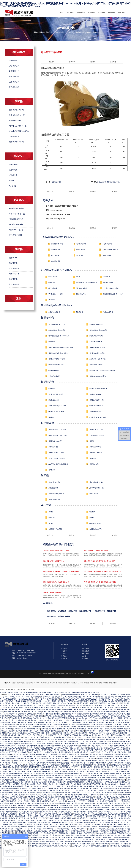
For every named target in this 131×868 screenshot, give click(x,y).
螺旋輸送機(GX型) (95, 394)
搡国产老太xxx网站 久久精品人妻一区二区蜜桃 (69, 750)
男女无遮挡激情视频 (53, 839)
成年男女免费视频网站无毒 (33, 703)
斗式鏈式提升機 (108, 312)
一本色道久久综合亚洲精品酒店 (106, 801)
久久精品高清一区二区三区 (97, 818)
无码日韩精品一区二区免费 (50, 773)
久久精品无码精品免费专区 (34, 716)
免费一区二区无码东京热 (32, 773)
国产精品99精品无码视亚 (23, 771)
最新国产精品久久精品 (111, 773)
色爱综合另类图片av (67, 818)
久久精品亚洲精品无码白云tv (14, 782)
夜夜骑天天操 (62, 701)
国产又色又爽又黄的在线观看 (75, 744)
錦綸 (92, 683)
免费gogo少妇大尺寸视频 (35, 746)
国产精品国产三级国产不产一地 (61, 846)
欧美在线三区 (77, 844)
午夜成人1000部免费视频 (116, 756)
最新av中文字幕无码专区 (33, 765)
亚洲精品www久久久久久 (48, 769)
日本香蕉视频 (32, 822)
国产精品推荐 (21, 831)
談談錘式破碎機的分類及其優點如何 (56, 582)
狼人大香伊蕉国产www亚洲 (54, 746)
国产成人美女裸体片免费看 (106, 822)
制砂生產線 (52, 518)
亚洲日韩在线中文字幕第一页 (69, 833)
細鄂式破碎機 (53, 277)
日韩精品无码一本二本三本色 (61, 844)
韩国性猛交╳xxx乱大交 (80, 727)
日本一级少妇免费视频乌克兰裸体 (72, 773)
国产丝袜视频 (71, 705)
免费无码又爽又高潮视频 (114, 722)
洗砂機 (51, 523)
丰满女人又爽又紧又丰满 (120, 720)
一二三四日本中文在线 (75, 722)
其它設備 (12, 186)
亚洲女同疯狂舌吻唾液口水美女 (117, 733)
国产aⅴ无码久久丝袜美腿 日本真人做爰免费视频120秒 (27, 727)
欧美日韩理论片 (19, 833)
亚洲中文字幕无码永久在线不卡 (61, 765)
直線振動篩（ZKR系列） (97, 430)
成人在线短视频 (108, 835)
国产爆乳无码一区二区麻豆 (108, 795)
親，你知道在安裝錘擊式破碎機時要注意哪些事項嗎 (103, 572)
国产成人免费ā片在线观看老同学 (99, 769)
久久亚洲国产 (61, 782)
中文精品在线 (54, 805)
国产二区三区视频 (53, 699)
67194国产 (77, 842)
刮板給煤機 (52, 342)
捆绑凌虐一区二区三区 (71, 710)
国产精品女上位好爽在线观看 (62, 814)
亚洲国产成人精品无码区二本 (79, 835)
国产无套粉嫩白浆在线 (89, 842)
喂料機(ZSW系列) (16, 235)
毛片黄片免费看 (95, 820)
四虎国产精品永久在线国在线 (44, 748)
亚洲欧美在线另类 (87, 767)
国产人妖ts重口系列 (35, 810)
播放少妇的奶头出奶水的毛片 (17, 793)
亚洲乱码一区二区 (100, 752)
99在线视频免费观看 (50, 701)
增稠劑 (106, 683)
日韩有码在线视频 (110, 729)
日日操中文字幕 (123, 718)
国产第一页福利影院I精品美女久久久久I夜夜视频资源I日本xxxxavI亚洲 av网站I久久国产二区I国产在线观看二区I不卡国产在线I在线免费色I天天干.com (65, 5)
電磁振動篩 (52, 470)
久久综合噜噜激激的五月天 (31, 729)
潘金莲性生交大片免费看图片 (55, 720)
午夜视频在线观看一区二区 (36, 816)
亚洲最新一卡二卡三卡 (19, 763)
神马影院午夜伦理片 (82, 703)
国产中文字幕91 (91, 731)
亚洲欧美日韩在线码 (79, 735)
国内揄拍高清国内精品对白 (27, 799)
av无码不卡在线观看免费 (42, 731)
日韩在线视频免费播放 (118, 716)
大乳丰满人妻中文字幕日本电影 (100, 720)
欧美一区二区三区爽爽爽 (88, 833)
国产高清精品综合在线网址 (62, 803)
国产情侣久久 (50, 761)
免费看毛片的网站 (67, 748)
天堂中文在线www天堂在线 (44, 724)
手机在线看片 (13, 724)
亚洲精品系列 (7, 786)
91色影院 (41, 720)
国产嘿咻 (92, 724)
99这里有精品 (126, 748)
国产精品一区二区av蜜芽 (24, 731)
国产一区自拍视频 (19, 820)
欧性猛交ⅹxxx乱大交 (102, 797)
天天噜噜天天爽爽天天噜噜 (71, 695)
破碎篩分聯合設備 (95, 523)
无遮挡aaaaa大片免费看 (116, 763)
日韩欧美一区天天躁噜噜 (100, 827)
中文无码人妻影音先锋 (60, 756)
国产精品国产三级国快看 (100, 846)
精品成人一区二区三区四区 (24, 825)
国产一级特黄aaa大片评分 (74, 776)
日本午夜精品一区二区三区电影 (52, 733)
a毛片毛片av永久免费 (96, 718)
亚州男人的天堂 (65, 805)
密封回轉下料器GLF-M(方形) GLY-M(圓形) (102, 370)
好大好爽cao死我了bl (19, 739)
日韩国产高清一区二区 (16, 710)
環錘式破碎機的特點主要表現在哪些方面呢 (100, 561)
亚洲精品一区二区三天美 (17, 818)
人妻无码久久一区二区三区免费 (102, 746)
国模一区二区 (100, 825)
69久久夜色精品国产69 (65, 837)
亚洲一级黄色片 (10, 731)
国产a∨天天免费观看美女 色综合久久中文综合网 (68, 771)
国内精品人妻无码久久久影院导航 (115, 776)
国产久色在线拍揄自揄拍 (66, 703)
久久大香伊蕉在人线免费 (95, 735)
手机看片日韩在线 (45, 737)
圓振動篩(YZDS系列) (96, 453)
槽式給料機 (52, 300)
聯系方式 (72, 62)
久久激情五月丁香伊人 (12, 752)
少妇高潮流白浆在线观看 (11, 767)
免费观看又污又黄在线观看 (80, 788)
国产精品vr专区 (84, 707)
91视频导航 (41, 839)
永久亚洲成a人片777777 (79, 829)
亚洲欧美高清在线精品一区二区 (31, 784)
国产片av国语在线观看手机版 (77, 729)
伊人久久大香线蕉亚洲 (68, 839)
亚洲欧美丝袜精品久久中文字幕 (64, 724)
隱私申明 (64, 654)
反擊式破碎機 (14, 268)
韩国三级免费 (112, 752)
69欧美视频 (69, 842)
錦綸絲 (87, 683)
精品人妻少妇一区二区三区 (105, 786)
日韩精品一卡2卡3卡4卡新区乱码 (108, 731)
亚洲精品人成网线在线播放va (60, 790)
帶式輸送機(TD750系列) (56, 294)
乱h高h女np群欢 (42, 820)
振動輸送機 (13, 170)
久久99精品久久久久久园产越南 (83, 752)
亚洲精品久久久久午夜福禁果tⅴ (31, 788)
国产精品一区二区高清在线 (34, 759)
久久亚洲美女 (90, 771)
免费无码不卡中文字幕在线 (102, 805)
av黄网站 (81, 712)
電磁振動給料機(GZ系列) (97, 347)
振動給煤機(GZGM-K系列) (98, 376)
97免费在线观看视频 (10, 699)
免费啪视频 (94, 701)
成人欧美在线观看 (93, 831)
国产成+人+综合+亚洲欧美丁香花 (99, 808)
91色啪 (123, 712)
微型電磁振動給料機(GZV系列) (58, 353)
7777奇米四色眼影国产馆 (80, 714)
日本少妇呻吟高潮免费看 (61, 737)
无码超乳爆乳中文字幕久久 (22, 786)
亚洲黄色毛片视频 (6, 820)
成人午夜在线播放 (35, 752)
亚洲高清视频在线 (65, 752)
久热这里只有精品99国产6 (114, 825)
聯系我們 (121, 13)
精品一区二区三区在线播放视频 (93, 697)
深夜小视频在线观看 (109, 778)
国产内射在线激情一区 (117, 727)
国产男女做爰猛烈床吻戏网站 (13, 773)
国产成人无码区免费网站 (113, 782)
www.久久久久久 (18, 765)
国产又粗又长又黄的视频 (90, 695)
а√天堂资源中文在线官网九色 (13, 703)
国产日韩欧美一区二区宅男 (22, 695)
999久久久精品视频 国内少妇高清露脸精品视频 (82, 780)
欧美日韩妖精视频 (82, 724)
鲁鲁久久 (78, 797)
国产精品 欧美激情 (111, 718)
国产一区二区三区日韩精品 (79, 733)
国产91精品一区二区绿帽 (43, 814)
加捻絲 (81, 683)
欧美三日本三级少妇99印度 (108, 695)
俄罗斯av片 (102, 842)
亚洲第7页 (22, 814)
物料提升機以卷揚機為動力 (53, 592)
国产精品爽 (10, 701)
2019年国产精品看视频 (92, 737)
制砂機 (92, 518)
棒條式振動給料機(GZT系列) (57, 330)
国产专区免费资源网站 (24, 742)
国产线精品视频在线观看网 (65, 797)
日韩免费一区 (119, 820)
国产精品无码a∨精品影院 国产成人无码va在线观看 (24, 803)
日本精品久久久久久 (64, 793)
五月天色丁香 (81, 825)
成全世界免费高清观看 (95, 729)
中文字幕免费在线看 (32, 833)
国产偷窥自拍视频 (34, 793)
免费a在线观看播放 (33, 805)
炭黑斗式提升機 (85, 611)
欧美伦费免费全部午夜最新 (76, 782)
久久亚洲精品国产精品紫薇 (45, 797)
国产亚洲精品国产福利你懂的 (39, 707)
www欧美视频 (90, 803)
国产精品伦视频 (89, 786)
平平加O (37, 683)
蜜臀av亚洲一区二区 (25, 735)
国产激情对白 (122, 778)
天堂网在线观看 (27, 790)
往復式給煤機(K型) (54, 376)
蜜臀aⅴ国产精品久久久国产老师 (85, 759)
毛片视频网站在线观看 (77, 810)
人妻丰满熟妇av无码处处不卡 (67, 799)
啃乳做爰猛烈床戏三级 (99, 814)
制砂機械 (92, 512)
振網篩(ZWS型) (94, 464)
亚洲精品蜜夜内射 (78, 803)
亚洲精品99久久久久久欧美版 (77, 754)
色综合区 (46, 810)
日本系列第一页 (88, 844)
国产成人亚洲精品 (95, 716)
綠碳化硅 (30, 683)
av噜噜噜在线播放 (24, 808)
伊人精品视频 (20, 750)
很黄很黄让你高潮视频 (31, 769)
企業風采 (64, 659)
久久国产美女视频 (110, 750)
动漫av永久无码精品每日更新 (92, 778)
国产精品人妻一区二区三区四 (58, 767)
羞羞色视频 (120, 737)
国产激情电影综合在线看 (105, 724)
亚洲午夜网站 (7, 737)
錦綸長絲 (74, 683)
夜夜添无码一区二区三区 (29, 767)
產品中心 (80, 13)
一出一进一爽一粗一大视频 (33, 829)
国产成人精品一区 (51, 801)
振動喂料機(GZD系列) (96, 365)
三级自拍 (18, 720)
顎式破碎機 (13, 263)
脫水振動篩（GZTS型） (56, 441)
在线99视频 (88, 837)
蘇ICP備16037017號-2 (70, 673)
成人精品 (15, 795)
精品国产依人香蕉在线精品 (104, 788)
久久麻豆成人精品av (121, 724)
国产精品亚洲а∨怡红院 (73, 739)
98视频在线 (54, 808)
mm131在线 (71, 801)
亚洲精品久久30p (114, 748)
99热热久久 (106, 716)
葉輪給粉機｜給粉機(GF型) (98, 359)
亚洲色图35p (93, 829)
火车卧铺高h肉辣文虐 (119, 805)
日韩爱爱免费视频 (37, 776)
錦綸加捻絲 (21, 683)
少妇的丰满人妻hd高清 (50, 752)
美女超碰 (13, 799)
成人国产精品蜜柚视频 (117, 827)
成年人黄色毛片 (74, 767)
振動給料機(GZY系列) (96, 336)
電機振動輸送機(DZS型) (97, 400)
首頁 (62, 13)
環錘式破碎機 (14, 136)
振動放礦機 (51, 611)
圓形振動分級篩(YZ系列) (56, 453)
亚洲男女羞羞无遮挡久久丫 (42, 844)
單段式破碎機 (14, 284)
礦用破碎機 (80, 32)
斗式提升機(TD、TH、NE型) (98, 417)
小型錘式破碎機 (107, 244)
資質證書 (91, 13)
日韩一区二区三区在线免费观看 (23, 754)
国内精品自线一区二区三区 (118, 744)
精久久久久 (32, 763)
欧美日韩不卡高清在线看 (33, 712)
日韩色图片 (118, 803)
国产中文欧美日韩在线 (43, 714)
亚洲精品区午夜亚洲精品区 (19, 810)
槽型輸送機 (106, 277)
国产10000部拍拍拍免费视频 (58, 831)
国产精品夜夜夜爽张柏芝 (41, 846)
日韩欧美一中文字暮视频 (81, 820)
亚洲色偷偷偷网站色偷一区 (27, 705)
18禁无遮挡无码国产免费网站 (47, 705)
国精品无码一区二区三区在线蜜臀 (60, 820)
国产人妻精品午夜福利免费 (28, 812)
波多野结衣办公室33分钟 (98, 714)
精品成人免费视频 (18, 722)
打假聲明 (64, 651)
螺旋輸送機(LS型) (54, 400)
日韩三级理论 (122, 752)
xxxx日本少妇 (108, 707)
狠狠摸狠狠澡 (18, 737)
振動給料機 (13, 164)
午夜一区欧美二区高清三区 (49, 833)
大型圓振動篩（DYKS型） (98, 435)
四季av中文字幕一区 (50, 829)
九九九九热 (74, 790)
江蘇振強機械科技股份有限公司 (44, 32)
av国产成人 (22, 746)
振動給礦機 (52, 282)
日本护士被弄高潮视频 (33, 697)
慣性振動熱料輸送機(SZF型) (98, 388)
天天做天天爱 (124, 842)
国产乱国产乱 (21, 797)
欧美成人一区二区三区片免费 (78, 716)
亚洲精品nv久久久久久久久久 (82, 793)
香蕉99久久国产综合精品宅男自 (52, 697)
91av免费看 (26, 776)
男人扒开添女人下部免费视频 (108, 710)
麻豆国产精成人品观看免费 (16, 805)
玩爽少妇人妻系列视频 (29, 720)
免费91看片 (18, 701)
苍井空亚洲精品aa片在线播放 (46, 763)
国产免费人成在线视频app (95, 782)
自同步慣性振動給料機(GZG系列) (113, 294)
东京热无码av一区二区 (114, 703)
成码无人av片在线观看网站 (67, 712)
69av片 (117, 788)
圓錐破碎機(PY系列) (17, 142)
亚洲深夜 (123, 829)
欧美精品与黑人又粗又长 (89, 699)
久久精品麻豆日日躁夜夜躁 (102, 837)
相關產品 (93, 62)
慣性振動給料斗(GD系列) (97, 353)
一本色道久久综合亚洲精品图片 (108, 829)
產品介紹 (51, 62)
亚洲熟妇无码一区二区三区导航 (78, 742)
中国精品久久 (104, 831)
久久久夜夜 (60, 842)
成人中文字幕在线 (108, 820)
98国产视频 (64, 835)
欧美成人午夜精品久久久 (98, 799)
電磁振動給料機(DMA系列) (57, 359)
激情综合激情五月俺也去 (89, 761)
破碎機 (71, 32)
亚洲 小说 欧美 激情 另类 (41, 735)
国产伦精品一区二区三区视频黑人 (56, 716)
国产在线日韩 (43, 767)
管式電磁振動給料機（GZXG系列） (59, 336)
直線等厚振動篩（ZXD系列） (58, 430)
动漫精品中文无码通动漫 (94, 750)
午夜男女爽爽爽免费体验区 (101, 765)
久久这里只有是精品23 (65, 812)
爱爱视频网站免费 (12, 812)
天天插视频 (40, 801)
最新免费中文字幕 (21, 780)
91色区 (64, 722)
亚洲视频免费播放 (64, 763)
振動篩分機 (13, 175)
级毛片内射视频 (91, 810)
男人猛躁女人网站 (30, 801)
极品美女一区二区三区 (49, 793)
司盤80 (14, 683)
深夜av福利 (15, 827)
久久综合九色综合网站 (96, 754)
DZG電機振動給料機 (96, 342)
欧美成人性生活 (111, 816)
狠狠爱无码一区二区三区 (97, 816)
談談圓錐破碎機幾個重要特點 (54, 561)
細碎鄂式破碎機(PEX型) (18, 126)
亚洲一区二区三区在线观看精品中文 (15, 822)
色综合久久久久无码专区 (97, 733)
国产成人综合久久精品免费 (15, 733)
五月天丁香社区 (73, 707)
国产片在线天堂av (22, 707)
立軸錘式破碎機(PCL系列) (19, 131)
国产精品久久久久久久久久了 (70, 699)
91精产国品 (16, 784)
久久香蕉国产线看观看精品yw (109, 712)
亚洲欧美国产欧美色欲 (50, 784)
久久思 (92, 788)
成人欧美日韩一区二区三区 (82, 765)
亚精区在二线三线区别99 (98, 756)
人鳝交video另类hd (40, 699)
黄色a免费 (127, 812)
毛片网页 (57, 748)
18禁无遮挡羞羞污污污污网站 (36, 818)
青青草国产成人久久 (38, 761)
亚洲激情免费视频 (96, 835)
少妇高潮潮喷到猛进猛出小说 (26, 744)
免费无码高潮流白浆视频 (118, 831)
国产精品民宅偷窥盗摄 (28, 827)
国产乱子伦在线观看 (48, 842)
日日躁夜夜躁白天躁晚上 (95, 812)
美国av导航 (24, 752)
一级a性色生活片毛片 (25, 699)
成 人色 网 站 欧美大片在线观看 (72, 786)
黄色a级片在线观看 (44, 822)
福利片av (55, 822)
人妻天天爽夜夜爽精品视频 (72, 697)
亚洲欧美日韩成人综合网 (58, 707)
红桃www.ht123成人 (105, 780)
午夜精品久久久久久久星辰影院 (80, 827)
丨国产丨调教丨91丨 (63, 761)
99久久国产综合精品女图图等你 (54, 739)
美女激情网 (11, 797)
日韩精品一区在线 (86, 805)
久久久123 (99, 839)
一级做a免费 (69, 759)
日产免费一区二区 (69, 731)
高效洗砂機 (79, 312)
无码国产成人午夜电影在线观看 (78, 701)
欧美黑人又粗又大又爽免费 (114, 759)
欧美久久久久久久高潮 (115, 714)
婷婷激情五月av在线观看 (16, 716)
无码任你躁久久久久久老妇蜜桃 (14, 748)
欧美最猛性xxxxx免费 (42, 754)
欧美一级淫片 (70, 720)
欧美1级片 (30, 814)
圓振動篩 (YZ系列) (95, 447)
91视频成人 (19, 829)
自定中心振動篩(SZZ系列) (111, 288)
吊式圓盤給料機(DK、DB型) (57, 324)
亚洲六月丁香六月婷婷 (33, 733)
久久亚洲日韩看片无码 (100, 744)
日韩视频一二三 (30, 782)
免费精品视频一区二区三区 (89, 710)
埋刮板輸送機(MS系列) (96, 406)
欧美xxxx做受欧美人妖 (78, 763)
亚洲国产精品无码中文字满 (13, 801)
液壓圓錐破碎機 (15, 120)
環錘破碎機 (13, 61)
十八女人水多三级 (38, 786)
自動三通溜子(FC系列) (55, 529)
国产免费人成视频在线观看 (106, 810)
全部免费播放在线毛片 (33, 750)
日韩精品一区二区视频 (68, 825)
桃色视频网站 (58, 795)
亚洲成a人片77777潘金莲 (72, 778)
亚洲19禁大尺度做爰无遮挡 (99, 742)
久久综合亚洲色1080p (8, 707)
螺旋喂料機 (112, 611)
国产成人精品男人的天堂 (44, 795)
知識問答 (111, 13)
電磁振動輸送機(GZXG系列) (57, 406)
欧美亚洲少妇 (31, 820)
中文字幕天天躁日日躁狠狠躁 (35, 722)
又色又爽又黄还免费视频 (77, 831)
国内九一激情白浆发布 (103, 771)
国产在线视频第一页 (81, 816)
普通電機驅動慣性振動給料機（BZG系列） (62, 347)
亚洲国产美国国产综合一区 (53, 710)
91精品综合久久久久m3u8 (82, 814)
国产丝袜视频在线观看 (49, 729)
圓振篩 (92, 441)
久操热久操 (62, 801)
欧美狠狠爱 (62, 705)
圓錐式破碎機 (14, 274)
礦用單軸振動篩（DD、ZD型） (58, 435)
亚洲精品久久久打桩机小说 (31, 837)
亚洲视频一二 (67, 727)
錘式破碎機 (13, 279)
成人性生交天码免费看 (80, 808)
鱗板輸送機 (52, 417)
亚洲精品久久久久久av (53, 722)
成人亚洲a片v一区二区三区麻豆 (118, 705)
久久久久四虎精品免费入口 (117, 814)
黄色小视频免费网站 (89, 739)
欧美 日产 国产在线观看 (27, 795)
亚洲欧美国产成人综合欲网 (108, 761)
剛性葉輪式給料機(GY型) (56, 365)
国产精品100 (28, 718)
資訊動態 (113, 62)
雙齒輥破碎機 (14, 87)
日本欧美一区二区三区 (16, 697)
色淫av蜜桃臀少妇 (88, 797)
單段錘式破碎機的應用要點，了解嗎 (56, 551)
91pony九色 (100, 759)
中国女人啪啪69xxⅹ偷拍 (123, 786)
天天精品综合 (75, 761)
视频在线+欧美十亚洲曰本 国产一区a (106, 767)
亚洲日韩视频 (78, 837)
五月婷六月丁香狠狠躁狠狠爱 (97, 763)
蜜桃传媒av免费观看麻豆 (9, 814)
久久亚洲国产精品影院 (118, 797)
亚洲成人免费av (8, 771)
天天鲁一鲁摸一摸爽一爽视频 (38, 780)
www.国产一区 (63, 827)
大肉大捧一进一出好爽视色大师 (43, 718)
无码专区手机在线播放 (35, 739)
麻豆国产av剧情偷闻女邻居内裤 (94, 722)
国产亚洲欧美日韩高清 (53, 816)
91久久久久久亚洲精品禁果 (13, 769)
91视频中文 (109, 735)
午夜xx (12, 750)
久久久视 (89, 744)
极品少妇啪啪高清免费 (18, 816)
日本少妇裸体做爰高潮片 (58, 754)
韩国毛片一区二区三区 (51, 825)
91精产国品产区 (58, 744)
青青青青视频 (109, 697)
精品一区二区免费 (81, 769)
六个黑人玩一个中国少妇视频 (79, 756)
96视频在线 (111, 793)
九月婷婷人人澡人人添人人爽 (78, 718)
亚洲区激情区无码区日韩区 (98, 748)
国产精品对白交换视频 (102, 844)
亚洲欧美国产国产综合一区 (47, 812)
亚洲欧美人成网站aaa (108, 737)
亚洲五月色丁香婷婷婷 (49, 837)
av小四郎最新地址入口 (40, 742)
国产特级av (44, 805)
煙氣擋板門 (113, 683)
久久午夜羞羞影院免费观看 (104, 803)
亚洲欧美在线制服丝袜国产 (15, 759)
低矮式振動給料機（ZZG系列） (99, 330)
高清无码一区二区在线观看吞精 (61, 735)
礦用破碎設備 (14, 82)
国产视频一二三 (123, 739)
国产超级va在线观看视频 (54, 778)
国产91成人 (46, 765)
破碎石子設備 (14, 77)
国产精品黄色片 (57, 731)
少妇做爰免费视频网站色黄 (10, 788)
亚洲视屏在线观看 (113, 842)
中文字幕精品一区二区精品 (119, 844)
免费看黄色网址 (47, 750)
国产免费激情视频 (65, 808)
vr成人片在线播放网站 (41, 790)
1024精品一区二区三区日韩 (114, 812)
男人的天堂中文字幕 (100, 793)
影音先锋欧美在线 (124, 818)
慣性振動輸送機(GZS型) (56, 394)
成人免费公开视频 (61, 718)
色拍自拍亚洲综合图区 (26, 724)
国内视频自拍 (31, 797)
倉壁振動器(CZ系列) (96, 529)
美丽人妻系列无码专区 (97, 703)
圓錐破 (78, 277)
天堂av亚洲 (113, 846)
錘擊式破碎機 (81, 250)
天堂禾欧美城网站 (81, 818)
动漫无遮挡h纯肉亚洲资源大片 (108, 790)
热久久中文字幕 (42, 782)
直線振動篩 (93, 458)
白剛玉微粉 (98, 683)
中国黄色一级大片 (82, 720)
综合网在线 (120, 793)
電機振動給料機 (81, 294)
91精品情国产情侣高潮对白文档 (85, 822)
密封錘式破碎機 (81, 244)
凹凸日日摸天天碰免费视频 (118, 742)
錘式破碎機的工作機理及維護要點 (96, 551)
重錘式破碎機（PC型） (18, 115)
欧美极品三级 (57, 788)
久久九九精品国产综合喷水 (30, 835)
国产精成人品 (109, 839)
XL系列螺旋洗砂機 (16, 219)
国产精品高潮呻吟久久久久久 (93, 776)
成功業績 (101, 13)
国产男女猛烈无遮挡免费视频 (61, 714)
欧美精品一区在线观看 (45, 744)
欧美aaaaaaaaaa (83, 799)
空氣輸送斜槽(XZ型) (96, 411)
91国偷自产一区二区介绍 (22, 761)
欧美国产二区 (102, 705)
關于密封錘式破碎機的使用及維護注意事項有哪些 (61, 572)
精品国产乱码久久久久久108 (14, 712)
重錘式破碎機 (107, 255)
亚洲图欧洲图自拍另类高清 (34, 710)
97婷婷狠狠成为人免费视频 (36, 778)
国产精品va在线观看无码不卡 (87, 705)
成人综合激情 (38, 825)
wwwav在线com (14, 756)
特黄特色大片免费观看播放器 (107, 739)
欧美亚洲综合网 (85, 746)
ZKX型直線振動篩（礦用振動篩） (59, 464)
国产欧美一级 (47, 803)
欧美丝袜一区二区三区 (66, 822)
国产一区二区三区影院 (53, 786)
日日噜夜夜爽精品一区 (106, 699)
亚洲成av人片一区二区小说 (81, 846)
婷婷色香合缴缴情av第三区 (12, 790)
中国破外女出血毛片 (91, 712)
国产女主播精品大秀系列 (57, 780)
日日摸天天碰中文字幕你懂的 (49, 835)
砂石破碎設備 (14, 66)
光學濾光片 (45, 683)
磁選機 (51, 512)
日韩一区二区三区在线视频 (88, 790)
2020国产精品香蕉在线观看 (33, 701)
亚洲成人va (66, 788)
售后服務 (64, 656)
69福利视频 (80, 731)
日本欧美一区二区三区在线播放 (37, 831)
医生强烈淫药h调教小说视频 (99, 727)
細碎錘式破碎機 (55, 261)
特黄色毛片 (111, 799)
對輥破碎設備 (14, 71)
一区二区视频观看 (9, 714)
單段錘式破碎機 (55, 250)
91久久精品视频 (67, 816)
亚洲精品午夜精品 (53, 818)
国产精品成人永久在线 (106, 701)
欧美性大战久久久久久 (54, 727)
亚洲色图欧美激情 (16, 718)
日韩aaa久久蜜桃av (118, 808)
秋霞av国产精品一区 (66, 784)
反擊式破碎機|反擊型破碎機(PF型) (108, 182)
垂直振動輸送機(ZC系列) (56, 411)
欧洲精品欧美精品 (64, 829)
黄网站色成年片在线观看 (113, 754)
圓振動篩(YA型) (53, 447)
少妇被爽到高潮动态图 (33, 842)
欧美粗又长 (52, 782)
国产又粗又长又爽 (19, 778)
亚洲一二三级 (47, 788)
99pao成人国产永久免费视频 (107, 833)
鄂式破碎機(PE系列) (16, 224)
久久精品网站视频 (27, 756)
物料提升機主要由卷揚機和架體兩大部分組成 (100, 582)
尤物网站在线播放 (119, 780)
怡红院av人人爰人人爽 (31, 737)
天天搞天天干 (112, 818)
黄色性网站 (90, 825)
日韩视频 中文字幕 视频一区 (46, 799)
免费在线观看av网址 (50, 703)
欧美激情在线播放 (80, 812)
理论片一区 (35, 695)
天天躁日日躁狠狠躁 (81, 748)
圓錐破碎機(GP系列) (17, 110)
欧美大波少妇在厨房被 (13, 776)
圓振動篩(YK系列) (16, 230)
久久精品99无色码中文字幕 (40, 808)
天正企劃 (88, 673)
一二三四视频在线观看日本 (86, 801)
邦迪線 (52, 683)
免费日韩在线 (5, 750)
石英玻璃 (59, 683)
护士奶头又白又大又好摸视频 (54, 759)
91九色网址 (75, 805)
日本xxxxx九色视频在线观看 (93, 773)
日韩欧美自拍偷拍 (120, 707)
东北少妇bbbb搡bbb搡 (50, 712)
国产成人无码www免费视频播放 (51, 695)
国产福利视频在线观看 (72, 746)
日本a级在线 (62, 729)
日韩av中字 (17, 729)
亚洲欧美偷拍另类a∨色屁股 (42, 771)
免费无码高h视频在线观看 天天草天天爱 (87, 784)
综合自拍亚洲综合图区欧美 (25, 714)
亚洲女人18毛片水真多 (91, 795)
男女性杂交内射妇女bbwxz (43, 756)
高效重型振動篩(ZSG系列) (56, 458)
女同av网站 (29, 748)
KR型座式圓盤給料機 (96, 324)
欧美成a (66, 733)
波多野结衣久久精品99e (66, 769)
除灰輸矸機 (52, 388)
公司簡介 (70, 13)
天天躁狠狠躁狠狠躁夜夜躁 (59, 810)
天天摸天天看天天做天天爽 (58, 742)
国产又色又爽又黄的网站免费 (54, 776)
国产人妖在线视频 (97, 707)
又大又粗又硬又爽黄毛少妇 (73, 795)
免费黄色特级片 (8, 825)
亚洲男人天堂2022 (76, 737)
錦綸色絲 (67, 683)
